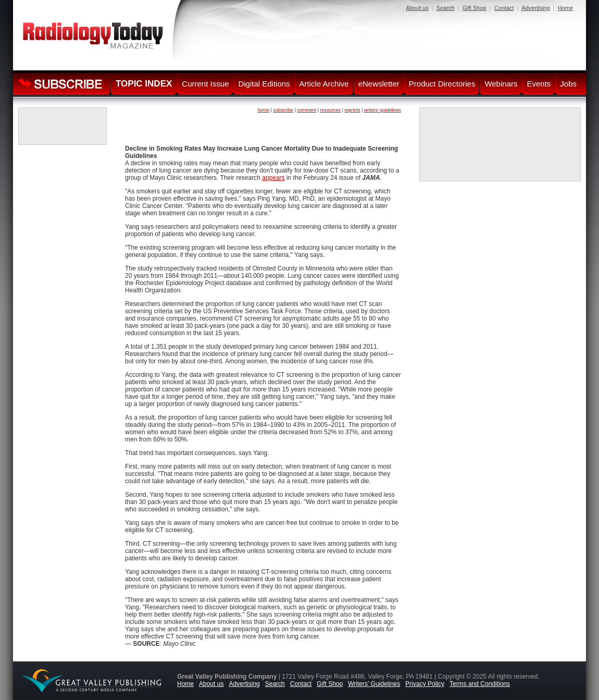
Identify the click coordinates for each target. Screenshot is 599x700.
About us (417, 8)
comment (307, 110)
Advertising (535, 8)
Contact (504, 8)
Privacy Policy (425, 684)
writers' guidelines (383, 110)
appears (273, 178)
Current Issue (205, 84)
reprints (352, 110)
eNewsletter (379, 84)
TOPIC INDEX (144, 84)
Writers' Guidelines (374, 684)
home (263, 110)
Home (565, 8)
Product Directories (442, 84)
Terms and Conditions (480, 684)
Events (539, 84)
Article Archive (324, 84)
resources (331, 110)
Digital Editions (264, 84)
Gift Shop (475, 8)
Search (446, 8)
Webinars (501, 84)
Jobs (568, 84)
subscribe (283, 110)
